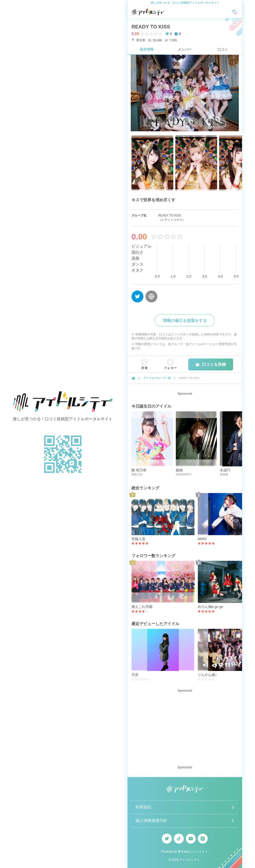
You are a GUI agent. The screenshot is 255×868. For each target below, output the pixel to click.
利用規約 (143, 807)
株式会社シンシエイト (193, 852)
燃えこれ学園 (142, 607)
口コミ (223, 49)
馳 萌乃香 (139, 470)
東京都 (138, 40)
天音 (135, 675)
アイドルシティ (190, 860)
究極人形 (138, 539)
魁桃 (179, 470)
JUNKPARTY (184, 474)
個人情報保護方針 (151, 821)
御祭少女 (137, 474)
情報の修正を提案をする (185, 321)
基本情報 (147, 49)
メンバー (185, 49)
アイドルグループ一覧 (157, 378)
